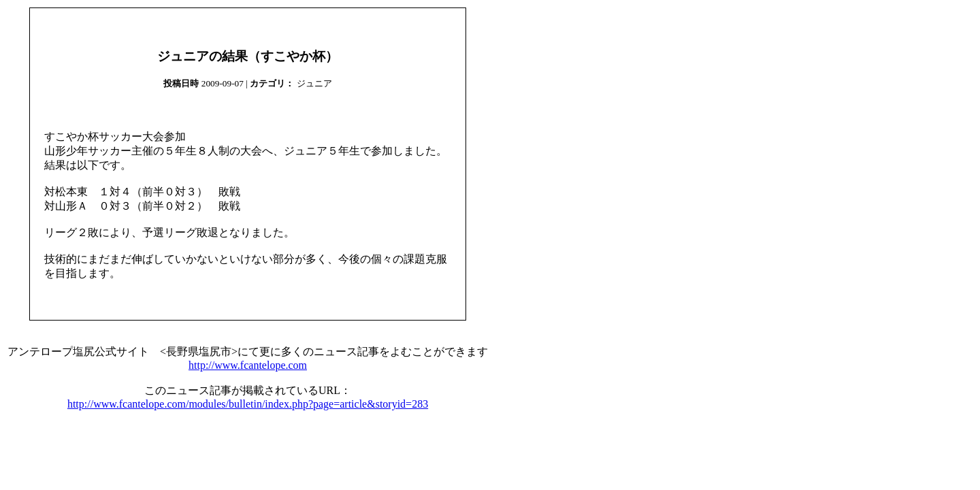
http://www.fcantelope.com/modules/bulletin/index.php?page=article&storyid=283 (248, 404)
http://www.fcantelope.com (248, 365)
